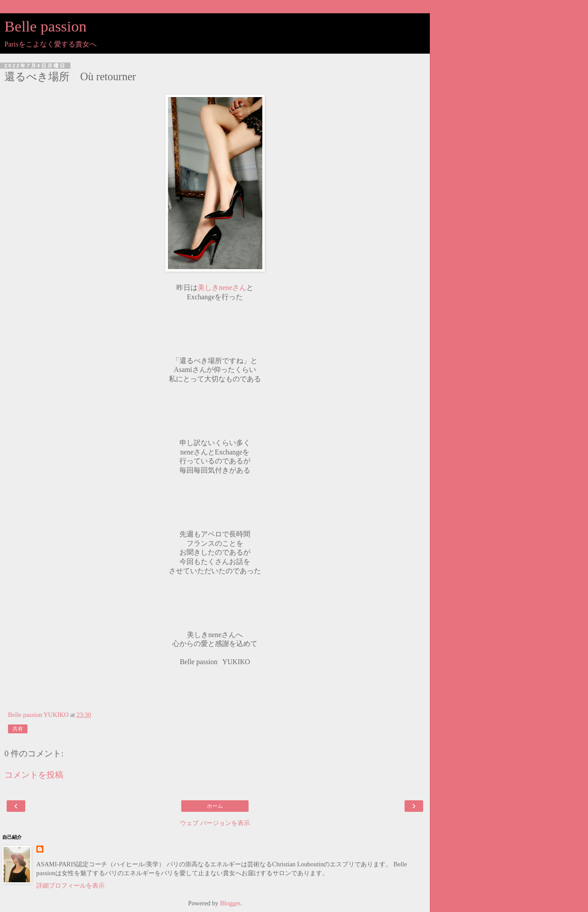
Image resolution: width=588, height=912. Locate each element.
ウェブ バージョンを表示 (215, 823)
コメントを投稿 (34, 775)
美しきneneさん (222, 288)
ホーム (215, 806)
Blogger (230, 903)
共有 (18, 729)
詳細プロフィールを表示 (70, 885)
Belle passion (45, 26)
